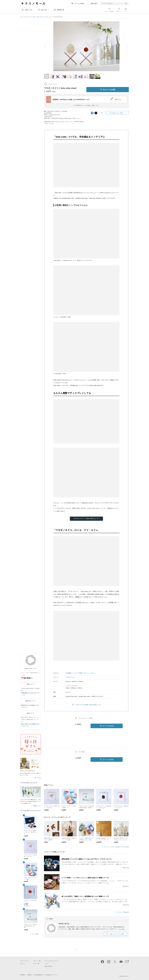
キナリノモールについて (51, 961)
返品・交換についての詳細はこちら (30, 724)
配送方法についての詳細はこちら (30, 705)
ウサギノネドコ (40, 17)
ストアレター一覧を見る (122, 912)
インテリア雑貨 (77, 673)
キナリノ (23, 964)
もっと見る (35, 934)
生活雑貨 (68, 673)
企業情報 (22, 975)
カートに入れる (107, 726)
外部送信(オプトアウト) (52, 975)
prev (47, 46)
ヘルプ (46, 964)
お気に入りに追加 (117, 113)
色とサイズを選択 (108, 90)
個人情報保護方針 (39, 975)
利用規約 (29, 975)
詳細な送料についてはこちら (29, 693)
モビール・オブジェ (90, 673)
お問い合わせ (48, 966)
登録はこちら (37, 806)
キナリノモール (24, 17)
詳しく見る (38, 778)
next (126, 46)
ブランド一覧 (37, 961)
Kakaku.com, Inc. (124, 976)
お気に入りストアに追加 (117, 934)
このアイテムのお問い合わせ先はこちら (88, 705)
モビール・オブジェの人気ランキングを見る (116, 847)
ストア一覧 (32, 17)
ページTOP (76, 950)
